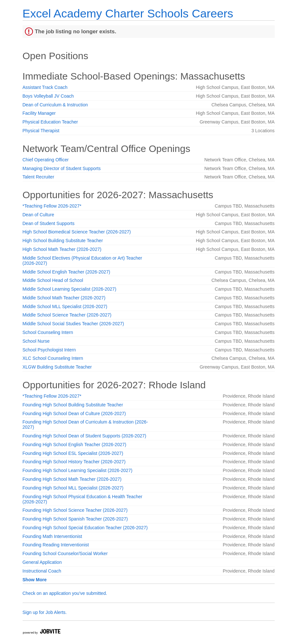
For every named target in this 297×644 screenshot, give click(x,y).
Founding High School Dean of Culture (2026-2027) (74, 413)
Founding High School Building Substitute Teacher (73, 405)
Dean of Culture (38, 215)
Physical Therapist (41, 131)
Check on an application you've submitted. (65, 593)
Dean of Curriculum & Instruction (55, 105)
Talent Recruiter (38, 177)
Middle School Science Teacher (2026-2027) (67, 315)
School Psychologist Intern (49, 350)
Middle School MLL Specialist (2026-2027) (65, 306)
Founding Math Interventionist (52, 536)
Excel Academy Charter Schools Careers (128, 13)
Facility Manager (39, 113)
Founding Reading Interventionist (56, 545)
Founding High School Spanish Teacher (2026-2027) (75, 519)
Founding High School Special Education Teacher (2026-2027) (85, 528)
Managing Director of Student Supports (62, 168)
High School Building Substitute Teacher (63, 241)
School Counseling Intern (48, 332)
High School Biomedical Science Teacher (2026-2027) (77, 232)
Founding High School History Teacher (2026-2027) (74, 462)
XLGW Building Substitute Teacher (57, 367)
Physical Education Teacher (50, 122)
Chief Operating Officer (46, 160)
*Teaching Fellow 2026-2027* (52, 206)
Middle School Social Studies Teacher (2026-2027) (73, 324)
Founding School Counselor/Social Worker (65, 553)
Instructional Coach (42, 571)
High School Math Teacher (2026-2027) (62, 249)
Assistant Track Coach (45, 87)
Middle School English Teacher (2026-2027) (66, 272)
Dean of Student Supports (49, 223)
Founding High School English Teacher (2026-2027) (74, 445)
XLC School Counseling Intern (53, 358)
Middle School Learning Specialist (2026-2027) (69, 289)
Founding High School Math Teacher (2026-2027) (72, 479)
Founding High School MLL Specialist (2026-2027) (73, 488)
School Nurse (36, 341)
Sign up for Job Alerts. (45, 612)
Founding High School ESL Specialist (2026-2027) (73, 453)
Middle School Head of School (53, 280)
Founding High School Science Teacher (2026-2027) (75, 510)
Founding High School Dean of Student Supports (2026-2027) (85, 436)
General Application (42, 562)
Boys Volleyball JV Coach (48, 96)
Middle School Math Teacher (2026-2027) (64, 298)
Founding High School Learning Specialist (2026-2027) (78, 470)
